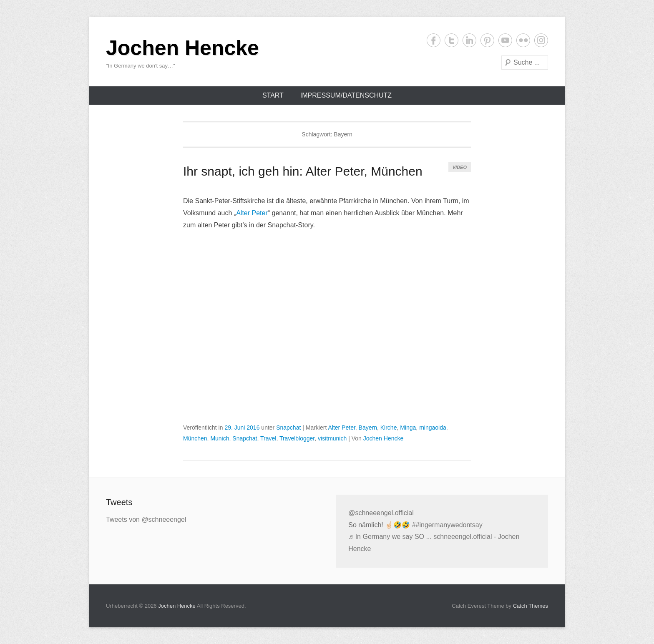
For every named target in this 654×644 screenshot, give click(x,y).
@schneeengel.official (381, 513)
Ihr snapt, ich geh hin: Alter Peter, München (303, 171)
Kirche (389, 428)
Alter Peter (252, 213)
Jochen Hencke (182, 48)
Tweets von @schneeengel (146, 519)
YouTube (505, 40)
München (195, 438)
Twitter (452, 40)
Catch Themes (531, 606)
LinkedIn (469, 40)
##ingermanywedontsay (447, 525)
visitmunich (332, 438)
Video (460, 167)
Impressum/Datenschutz (346, 95)
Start (273, 95)
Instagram (541, 40)
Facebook (434, 40)
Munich (220, 438)
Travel (268, 438)
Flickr (523, 40)
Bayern (368, 428)
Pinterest (487, 40)
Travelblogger (297, 438)
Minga (408, 428)
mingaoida (433, 428)
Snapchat (288, 428)
